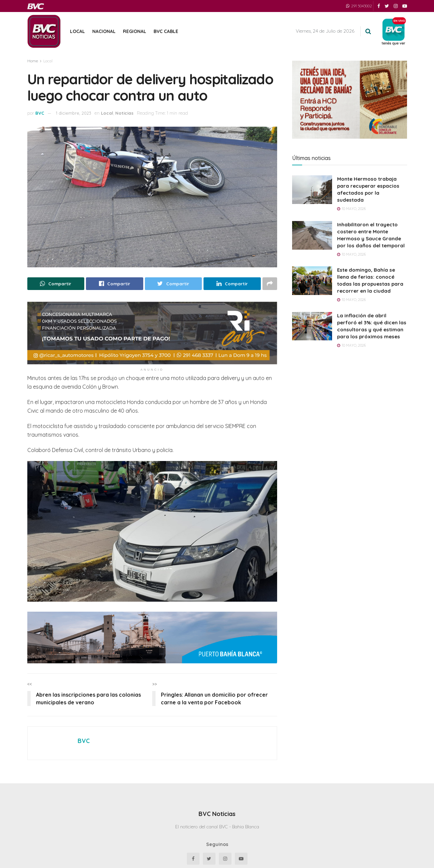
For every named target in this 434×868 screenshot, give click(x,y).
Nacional (104, 31)
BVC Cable (166, 31)
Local (77, 31)
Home (33, 61)
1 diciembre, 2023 (74, 113)
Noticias (124, 113)
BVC (40, 113)
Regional (135, 31)
